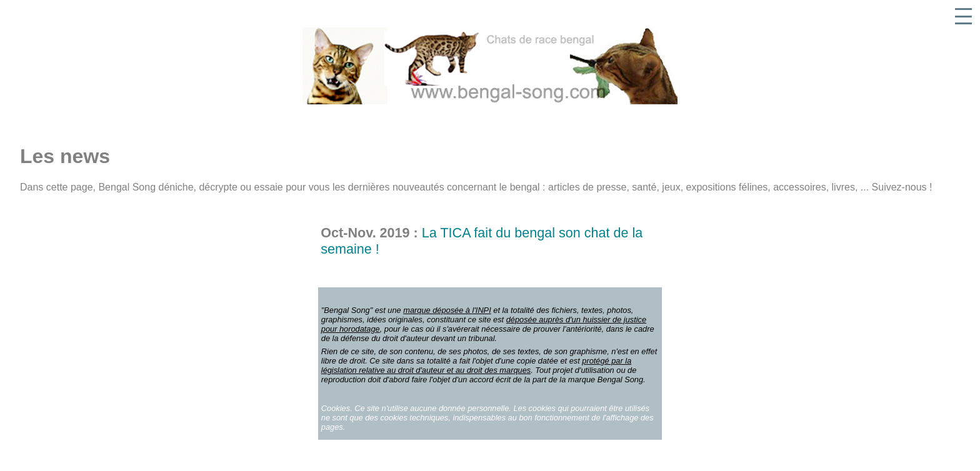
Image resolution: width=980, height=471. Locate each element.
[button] (963, 17)
